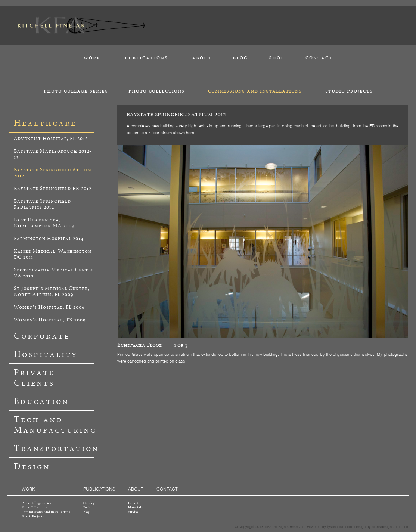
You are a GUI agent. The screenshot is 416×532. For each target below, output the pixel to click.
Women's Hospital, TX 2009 (50, 320)
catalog (89, 503)
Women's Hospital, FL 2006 (49, 307)
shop (277, 58)
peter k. (134, 503)
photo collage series (76, 91)
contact (319, 58)
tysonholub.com (340, 526)
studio (133, 512)
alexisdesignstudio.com (391, 526)
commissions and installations (255, 91)
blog (240, 58)
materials (135, 508)
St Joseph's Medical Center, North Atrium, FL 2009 (52, 292)
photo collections (156, 91)
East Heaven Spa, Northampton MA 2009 (44, 223)
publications (146, 58)
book (87, 508)
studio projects (349, 91)
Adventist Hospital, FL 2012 (51, 139)
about (202, 58)
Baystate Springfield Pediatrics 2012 (42, 204)
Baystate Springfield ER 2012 (53, 189)
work (92, 58)
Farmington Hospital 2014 (49, 239)
